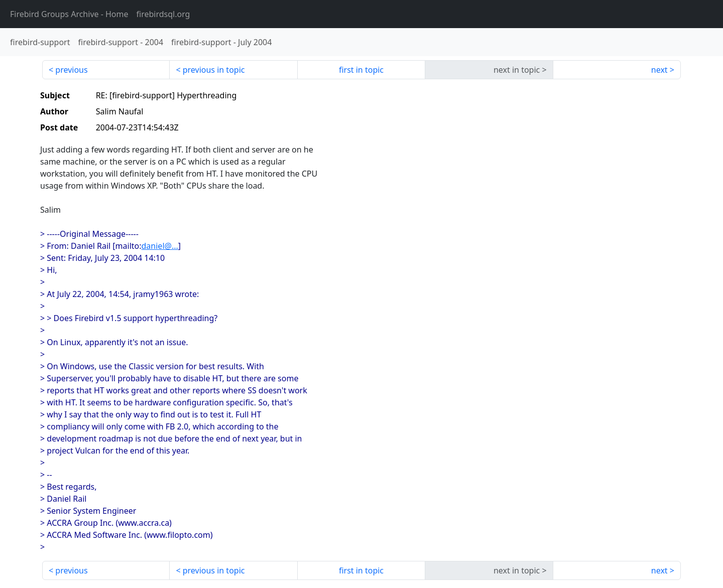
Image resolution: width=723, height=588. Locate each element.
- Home (69, 14)
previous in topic (214, 70)
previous (71, 70)
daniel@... (160, 246)
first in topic (361, 70)
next (659, 70)
